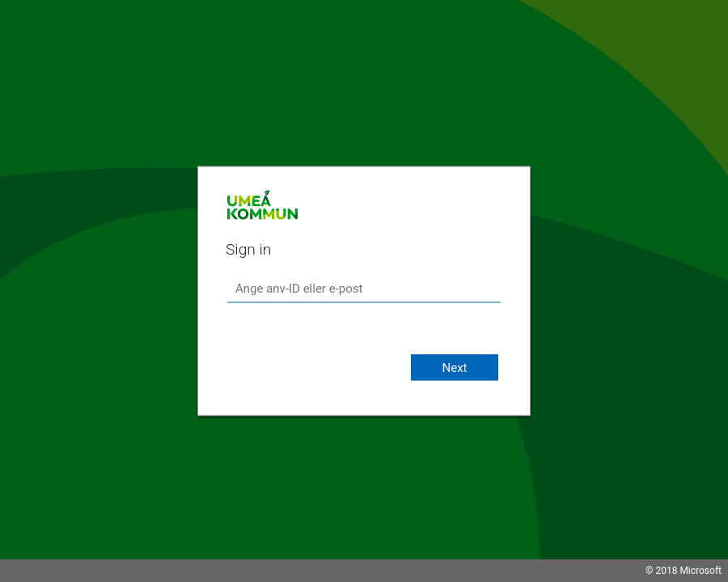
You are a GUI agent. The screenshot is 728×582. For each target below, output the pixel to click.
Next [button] (454, 368)
